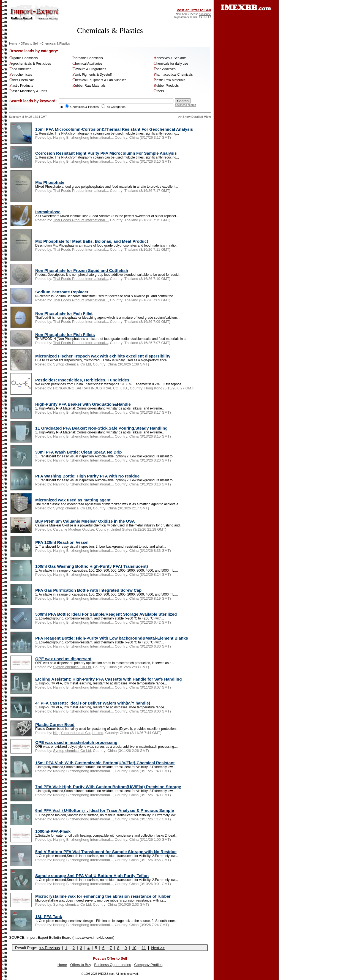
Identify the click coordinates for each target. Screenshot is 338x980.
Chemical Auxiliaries (87, 64)
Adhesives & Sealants (170, 58)
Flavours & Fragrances (89, 69)
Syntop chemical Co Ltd (72, 364)
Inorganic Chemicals (88, 58)
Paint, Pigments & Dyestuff (92, 75)
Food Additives (165, 69)
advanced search (186, 105)
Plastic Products (21, 86)
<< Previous (50, 948)
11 (144, 948)
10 (134, 948)
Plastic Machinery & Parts (28, 91)
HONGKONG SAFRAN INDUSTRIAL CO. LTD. (91, 388)
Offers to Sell (29, 43)
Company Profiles (148, 965)
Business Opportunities (113, 965)
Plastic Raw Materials (169, 80)
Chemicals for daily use (171, 64)
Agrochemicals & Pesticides (30, 64)
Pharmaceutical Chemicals (173, 75)
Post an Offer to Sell (194, 10)
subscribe (205, 14)
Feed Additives (20, 69)
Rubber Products (166, 86)
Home (13, 43)
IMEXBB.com (106, 974)
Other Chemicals (22, 80)
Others (159, 91)
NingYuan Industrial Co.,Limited (78, 733)
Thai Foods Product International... (81, 191)
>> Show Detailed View (194, 117)
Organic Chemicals (24, 58)
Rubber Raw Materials (89, 86)
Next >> (158, 948)
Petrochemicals (21, 75)
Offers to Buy (81, 965)
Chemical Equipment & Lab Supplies (99, 80)
